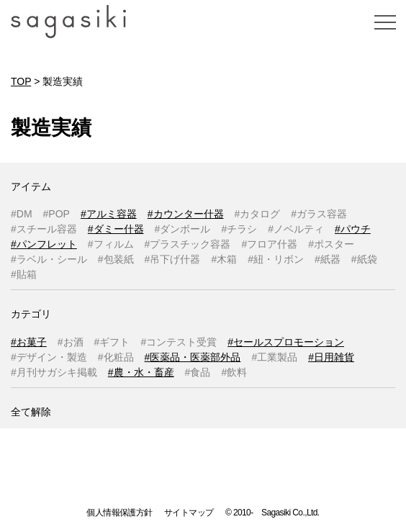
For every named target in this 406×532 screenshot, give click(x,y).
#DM (22, 214)
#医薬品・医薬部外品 (193, 357)
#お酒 (71, 342)
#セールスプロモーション (286, 342)
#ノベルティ (296, 229)
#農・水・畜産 (141, 372)
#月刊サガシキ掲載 (54, 372)
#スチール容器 (44, 229)
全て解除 (31, 412)
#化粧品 (116, 357)
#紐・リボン (276, 259)
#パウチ (353, 229)
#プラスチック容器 (188, 244)
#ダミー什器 (116, 229)
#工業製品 (274, 357)
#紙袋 (364, 259)
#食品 (198, 372)
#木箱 (224, 259)
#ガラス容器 (319, 214)
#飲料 (234, 372)
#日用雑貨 (331, 357)
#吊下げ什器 (173, 259)
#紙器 (328, 259)
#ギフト (112, 342)
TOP (21, 81)
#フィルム (111, 244)
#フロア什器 (269, 244)
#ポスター (331, 244)
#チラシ (239, 229)
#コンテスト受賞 (179, 342)
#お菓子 (29, 342)
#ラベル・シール (49, 259)
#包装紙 (116, 259)
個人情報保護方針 (119, 513)
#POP (57, 214)
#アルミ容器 (109, 214)
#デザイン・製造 (49, 357)
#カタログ (258, 214)
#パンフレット (44, 244)
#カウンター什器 (186, 214)
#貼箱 (24, 274)
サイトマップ (189, 513)
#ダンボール (183, 229)
